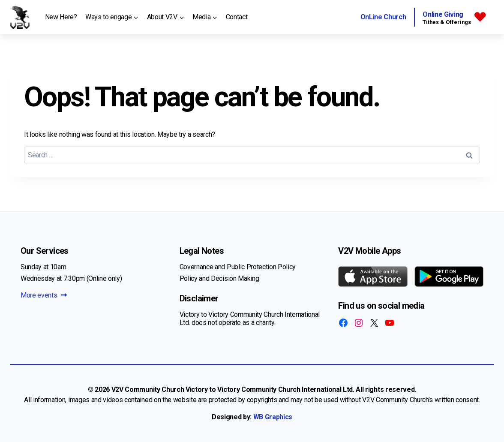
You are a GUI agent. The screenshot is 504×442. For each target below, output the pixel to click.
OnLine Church (383, 17)
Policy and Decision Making (219, 278)
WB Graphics (273, 417)
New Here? (61, 17)
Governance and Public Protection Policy (238, 267)
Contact (237, 17)
